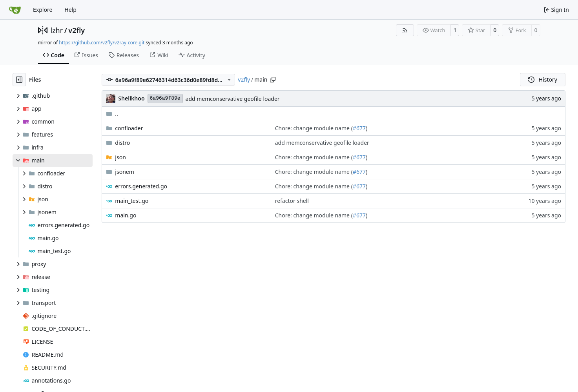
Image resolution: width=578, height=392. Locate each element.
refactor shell (292, 201)
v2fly (77, 30)
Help (70, 10)
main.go (126, 215)
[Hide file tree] (19, 80)
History (543, 79)
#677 (359, 128)
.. (112, 114)
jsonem (124, 172)
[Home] (15, 10)
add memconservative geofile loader (233, 99)
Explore (43, 10)
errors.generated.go (141, 186)
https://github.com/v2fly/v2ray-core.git (102, 43)
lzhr (57, 30)
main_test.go (132, 201)
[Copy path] (273, 80)
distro (122, 143)
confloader (129, 128)
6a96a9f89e (165, 98)
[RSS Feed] (405, 30)
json (120, 157)
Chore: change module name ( (314, 128)
